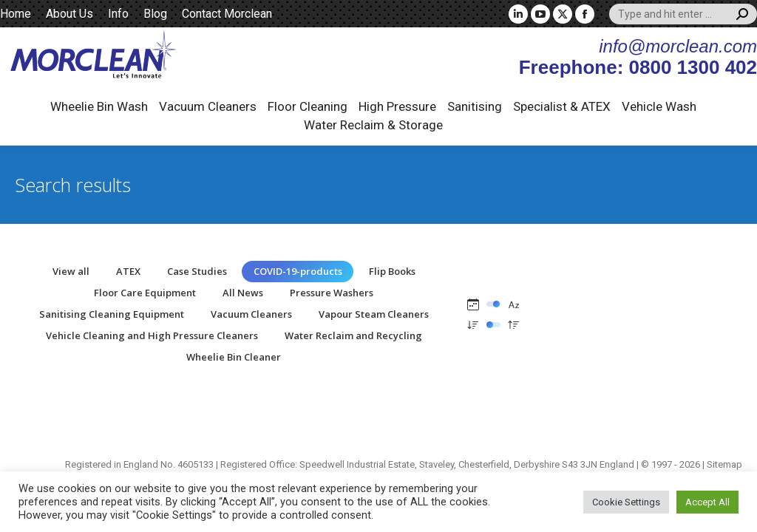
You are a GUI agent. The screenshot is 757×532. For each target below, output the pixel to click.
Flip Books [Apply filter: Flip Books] (392, 271)
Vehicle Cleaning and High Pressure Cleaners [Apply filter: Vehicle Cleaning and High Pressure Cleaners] (152, 335)
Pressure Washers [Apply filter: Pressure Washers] (332, 293)
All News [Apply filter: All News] (243, 293)
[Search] (683, 14)
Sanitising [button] (475, 106)
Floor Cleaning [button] (308, 106)
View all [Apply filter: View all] (71, 271)
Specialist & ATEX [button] (562, 106)
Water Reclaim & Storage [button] (373, 125)
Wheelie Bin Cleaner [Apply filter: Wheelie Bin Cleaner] (234, 357)
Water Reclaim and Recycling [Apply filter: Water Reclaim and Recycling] (353, 335)
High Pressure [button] (397, 106)
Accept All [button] (707, 502)
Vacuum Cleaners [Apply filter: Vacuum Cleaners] (251, 314)
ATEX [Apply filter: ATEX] (128, 271)
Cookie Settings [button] (626, 502)
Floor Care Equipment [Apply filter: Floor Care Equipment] (145, 293)
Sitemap (724, 464)
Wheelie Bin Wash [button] (99, 106)
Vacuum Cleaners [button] (208, 106)
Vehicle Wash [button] (659, 106)
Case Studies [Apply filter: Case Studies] (197, 271)
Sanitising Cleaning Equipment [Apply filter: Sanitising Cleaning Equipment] (112, 314)
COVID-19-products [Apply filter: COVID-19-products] (298, 271)
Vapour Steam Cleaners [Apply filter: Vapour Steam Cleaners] (374, 314)
